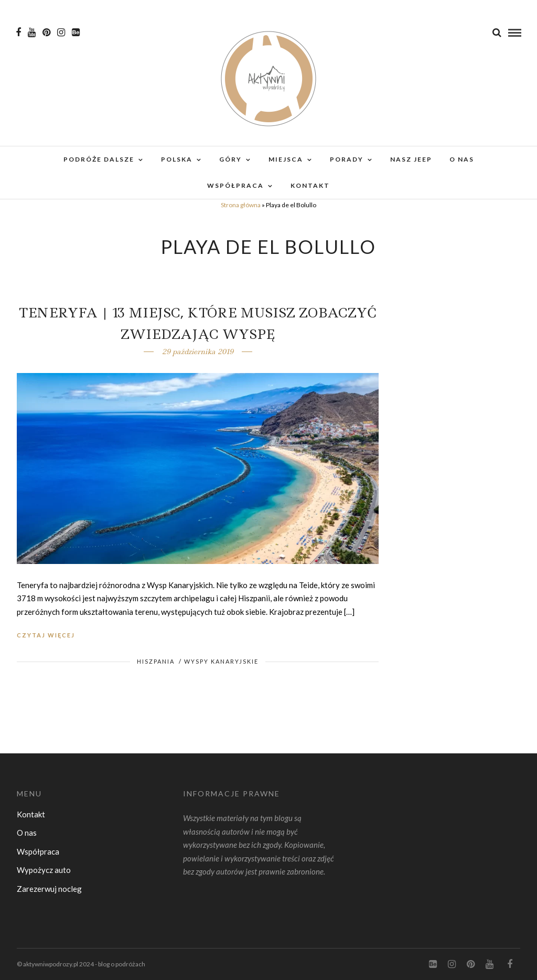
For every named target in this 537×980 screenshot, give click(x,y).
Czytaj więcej (46, 635)
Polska (177, 159)
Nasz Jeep (411, 159)
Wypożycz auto (44, 870)
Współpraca (235, 185)
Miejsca (286, 159)
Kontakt (310, 185)
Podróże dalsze (99, 159)
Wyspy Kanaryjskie (221, 661)
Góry (230, 159)
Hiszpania (156, 661)
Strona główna (241, 205)
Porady (347, 159)
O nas (462, 159)
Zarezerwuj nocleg (49, 889)
